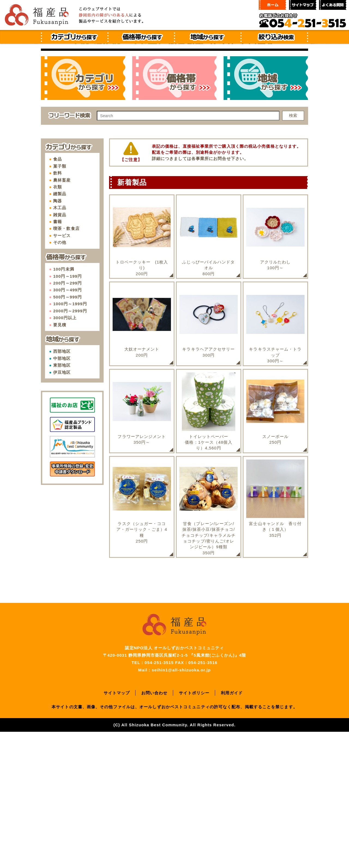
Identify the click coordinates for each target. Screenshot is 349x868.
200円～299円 (67, 419)
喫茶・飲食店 (66, 365)
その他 (60, 379)
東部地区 (62, 501)
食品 (58, 295)
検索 (293, 252)
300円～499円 (67, 426)
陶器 (58, 337)
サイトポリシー (194, 829)
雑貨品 (60, 351)
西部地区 (62, 488)
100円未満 (64, 405)
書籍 (58, 358)
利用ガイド (232, 829)
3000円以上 (65, 454)
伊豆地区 (62, 509)
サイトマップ (117, 829)
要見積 (60, 461)
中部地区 (62, 495)
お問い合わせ (154, 829)
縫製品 (60, 330)
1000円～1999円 (70, 440)
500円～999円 (67, 433)
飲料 (58, 309)
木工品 (60, 344)
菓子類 (60, 302)
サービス (62, 372)
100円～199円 (67, 412)
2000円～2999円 (70, 447)
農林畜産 (62, 316)
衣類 (58, 323)
